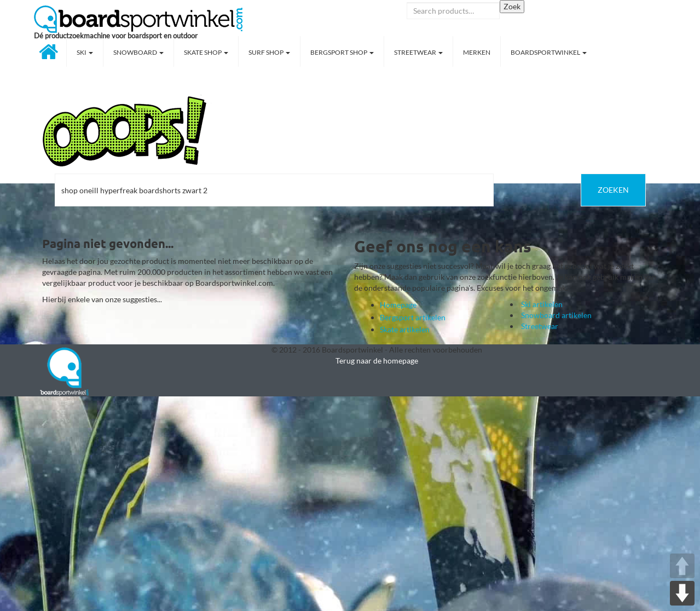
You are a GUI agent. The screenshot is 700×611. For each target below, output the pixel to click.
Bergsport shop (342, 52)
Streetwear (418, 52)
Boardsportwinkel (549, 52)
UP (682, 566)
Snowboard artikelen (556, 315)
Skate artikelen (405, 329)
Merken (477, 52)
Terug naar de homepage (377, 361)
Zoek (512, 6)
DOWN (682, 593)
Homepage (398, 305)
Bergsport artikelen (413, 317)
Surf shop (269, 52)
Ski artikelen (542, 304)
